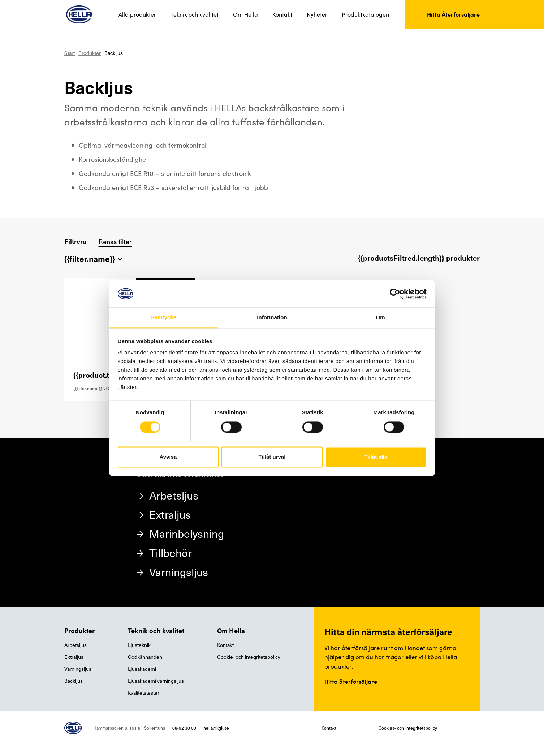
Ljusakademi (142, 669)
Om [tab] (380, 318)
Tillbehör (170, 552)
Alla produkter (137, 14)
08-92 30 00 (184, 728)
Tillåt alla (376, 457)
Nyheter (317, 14)
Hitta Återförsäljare (453, 14)
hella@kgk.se (216, 728)
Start (70, 53)
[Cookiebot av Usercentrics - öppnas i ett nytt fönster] (395, 294)
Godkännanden (145, 657)
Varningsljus (179, 572)
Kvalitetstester (144, 693)
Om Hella (245, 14)
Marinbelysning (187, 533)
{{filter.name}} (90, 258)
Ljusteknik (139, 645)
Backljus (74, 681)
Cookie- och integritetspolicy (249, 657)
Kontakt (282, 14)
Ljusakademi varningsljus (156, 681)
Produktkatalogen (365, 14)
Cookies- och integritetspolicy (408, 728)
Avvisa (168, 457)
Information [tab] (272, 318)
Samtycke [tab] (164, 318)
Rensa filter (115, 241)
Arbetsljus (174, 495)
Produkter (90, 53)
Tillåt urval (272, 457)
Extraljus (170, 514)
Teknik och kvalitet (195, 14)
